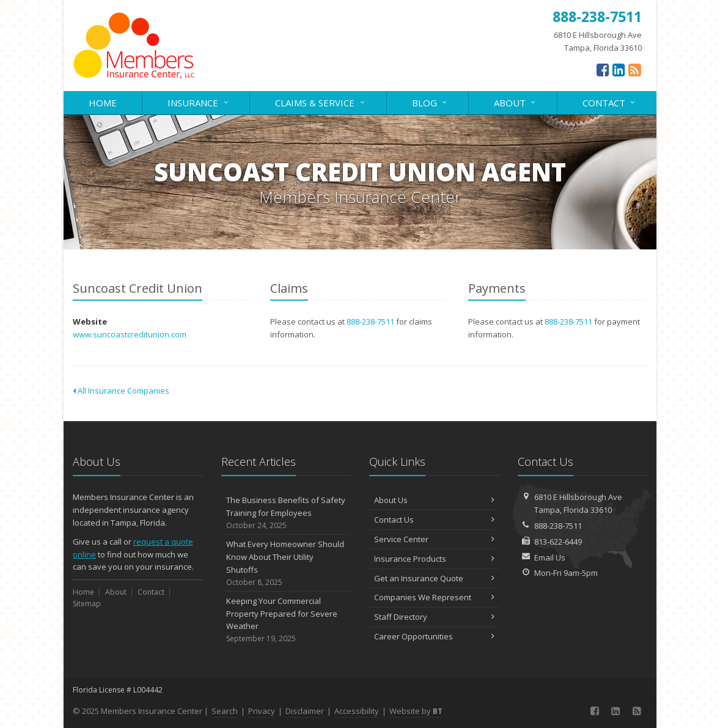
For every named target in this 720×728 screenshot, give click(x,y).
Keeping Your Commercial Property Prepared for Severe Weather (286, 620)
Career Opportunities (434, 636)
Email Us (550, 557)
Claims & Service (321, 102)
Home (103, 103)
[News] (635, 69)
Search (225, 711)
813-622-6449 (558, 542)
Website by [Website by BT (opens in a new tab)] (416, 711)
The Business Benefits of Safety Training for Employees (286, 513)
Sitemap (87, 604)
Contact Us (434, 520)
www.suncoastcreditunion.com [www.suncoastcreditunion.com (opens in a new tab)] (130, 334)
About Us (434, 500)
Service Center (434, 539)
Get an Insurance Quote (434, 578)
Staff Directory (434, 617)
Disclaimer (305, 711)
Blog (430, 102)
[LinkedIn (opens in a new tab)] (619, 69)
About (516, 102)
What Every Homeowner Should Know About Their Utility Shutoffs (286, 563)
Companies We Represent (434, 597)
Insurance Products (434, 559)
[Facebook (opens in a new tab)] (603, 69)
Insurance (199, 102)
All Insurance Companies (121, 391)
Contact (610, 102)
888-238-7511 (370, 322)
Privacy (262, 711)
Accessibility (357, 711)
